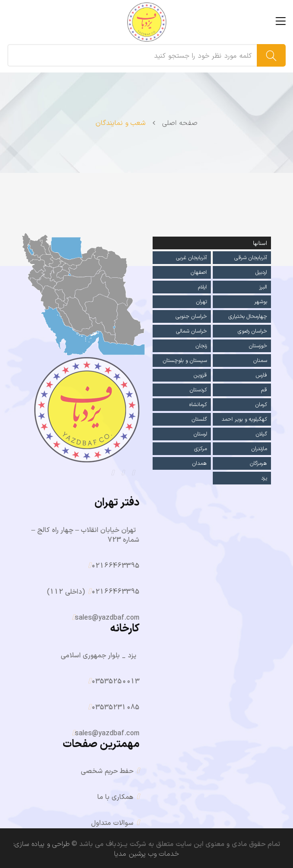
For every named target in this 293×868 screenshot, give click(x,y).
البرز (263, 287)
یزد (264, 478)
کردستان (198, 390)
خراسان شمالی (192, 331)
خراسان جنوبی (191, 316)
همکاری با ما (115, 797)
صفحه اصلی (180, 123)
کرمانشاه (198, 404)
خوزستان (258, 346)
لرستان (200, 434)
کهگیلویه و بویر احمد (244, 419)
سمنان (260, 360)
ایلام (203, 287)
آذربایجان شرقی (251, 257)
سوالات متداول (112, 823)
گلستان (199, 419)
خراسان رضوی (252, 331)
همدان (200, 463)
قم (264, 390)
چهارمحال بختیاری (248, 316)
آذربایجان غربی (192, 257)
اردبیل (261, 272)
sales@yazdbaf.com (107, 618)
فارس (261, 375)
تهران (202, 301)
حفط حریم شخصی (107, 771)
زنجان (201, 346)
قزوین (200, 375)
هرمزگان (259, 463)
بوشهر (261, 301)
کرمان (261, 404)
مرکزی (201, 448)
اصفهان (199, 272)
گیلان (261, 434)
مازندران (259, 448)
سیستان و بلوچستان (184, 360)
